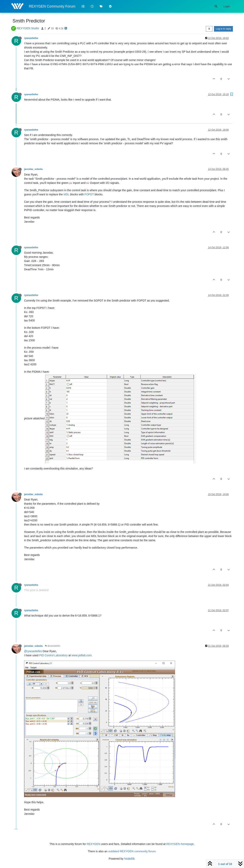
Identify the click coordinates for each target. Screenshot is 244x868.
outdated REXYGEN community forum (132, 851)
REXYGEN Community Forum (52, 6)
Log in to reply (223, 29)
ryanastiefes (31, 38)
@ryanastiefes (53, 646)
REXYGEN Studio (28, 28)
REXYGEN (93, 844)
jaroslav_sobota (33, 169)
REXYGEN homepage (180, 844)
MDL (66, 194)
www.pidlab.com (82, 655)
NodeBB (129, 859)
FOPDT (89, 194)
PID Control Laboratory (53, 655)
